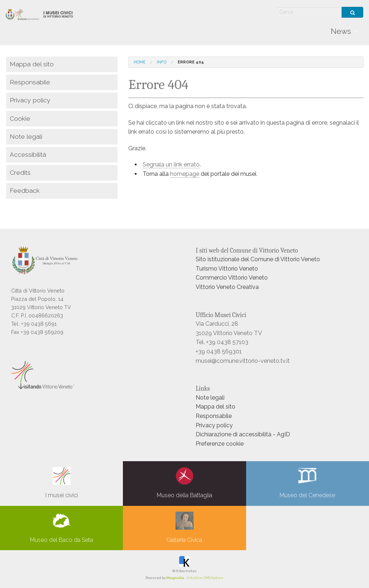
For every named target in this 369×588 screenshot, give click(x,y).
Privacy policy (30, 100)
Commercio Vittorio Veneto (232, 278)
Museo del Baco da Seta (61, 527)
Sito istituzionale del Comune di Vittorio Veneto (258, 259)
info (162, 62)
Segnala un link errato (171, 164)
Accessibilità (28, 154)
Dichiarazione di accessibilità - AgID (243, 434)
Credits (20, 172)
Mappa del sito (32, 64)
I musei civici (62, 483)
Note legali (26, 136)
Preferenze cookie (220, 444)
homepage (185, 174)
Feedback (25, 190)
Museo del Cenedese (307, 483)
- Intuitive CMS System (195, 578)
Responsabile (30, 82)
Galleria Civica (184, 527)
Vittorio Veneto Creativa (227, 287)
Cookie (20, 118)
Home (140, 62)
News (341, 31)
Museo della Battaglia (184, 483)
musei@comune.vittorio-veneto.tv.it (243, 361)
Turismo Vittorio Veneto (227, 269)
